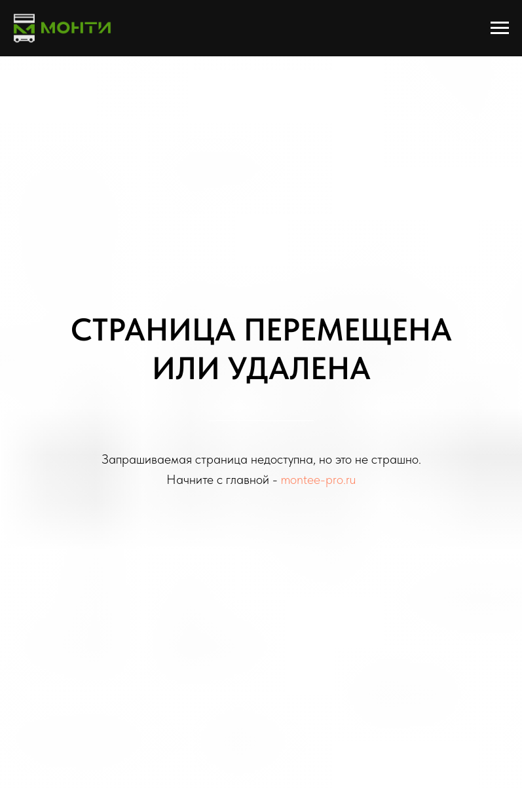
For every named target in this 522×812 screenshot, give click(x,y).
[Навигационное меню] (500, 28)
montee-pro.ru (318, 479)
